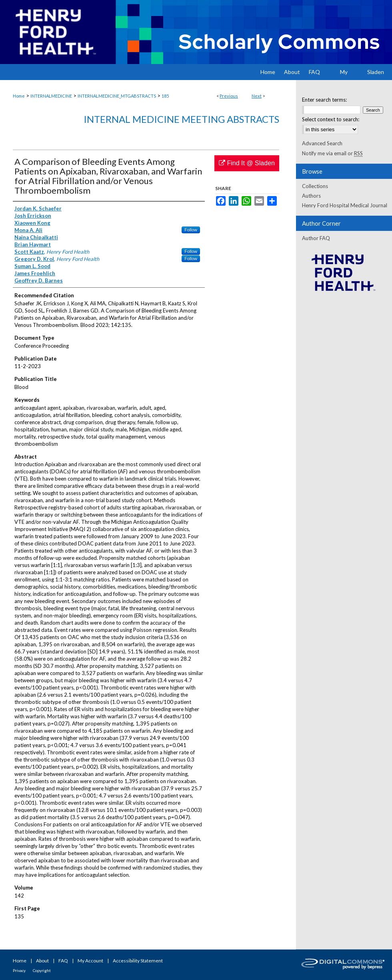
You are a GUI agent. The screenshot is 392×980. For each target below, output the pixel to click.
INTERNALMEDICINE (51, 96)
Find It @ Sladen (247, 163)
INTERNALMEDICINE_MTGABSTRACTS (117, 96)
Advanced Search (322, 143)
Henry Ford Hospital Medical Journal (345, 205)
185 (165, 96)
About (42, 961)
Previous (229, 96)
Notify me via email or (332, 153)
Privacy (19, 970)
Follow (191, 230)
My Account (90, 961)
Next (257, 96)
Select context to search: (331, 119)
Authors (311, 196)
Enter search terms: (324, 100)
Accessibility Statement (138, 961)
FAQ (63, 961)
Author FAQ (316, 238)
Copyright (42, 970)
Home (19, 96)
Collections (315, 186)
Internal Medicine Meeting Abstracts (181, 119)
